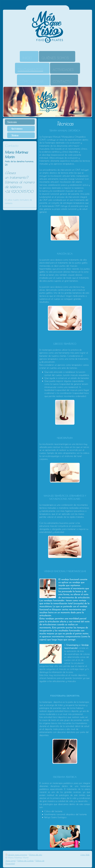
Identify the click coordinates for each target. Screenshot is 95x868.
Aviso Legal (11, 861)
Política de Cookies (26, 861)
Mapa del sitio (36, 855)
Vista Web (85, 855)
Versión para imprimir (16, 855)
